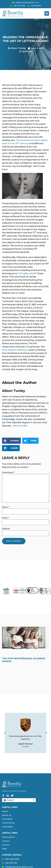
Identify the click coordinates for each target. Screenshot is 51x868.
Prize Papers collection (15, 350)
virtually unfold (27, 273)
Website (6, 529)
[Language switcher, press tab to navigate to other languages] (19, 800)
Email (6, 518)
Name (6, 507)
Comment (8, 472)
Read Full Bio (20, 426)
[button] (47, 13)
